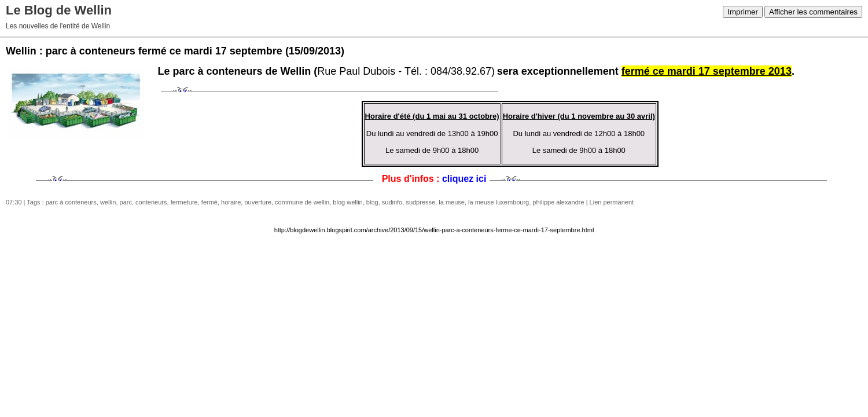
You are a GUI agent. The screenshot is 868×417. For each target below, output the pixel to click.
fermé (209, 202)
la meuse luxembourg (499, 202)
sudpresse (420, 202)
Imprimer (743, 12)
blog (372, 202)
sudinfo (392, 202)
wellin (108, 202)
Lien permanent (612, 202)
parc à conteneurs (71, 202)
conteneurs (151, 202)
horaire (231, 202)
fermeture (184, 202)
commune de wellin (302, 202)
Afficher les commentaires (813, 12)
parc (126, 202)
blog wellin (347, 202)
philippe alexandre (558, 202)
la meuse (452, 202)
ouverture (258, 202)
